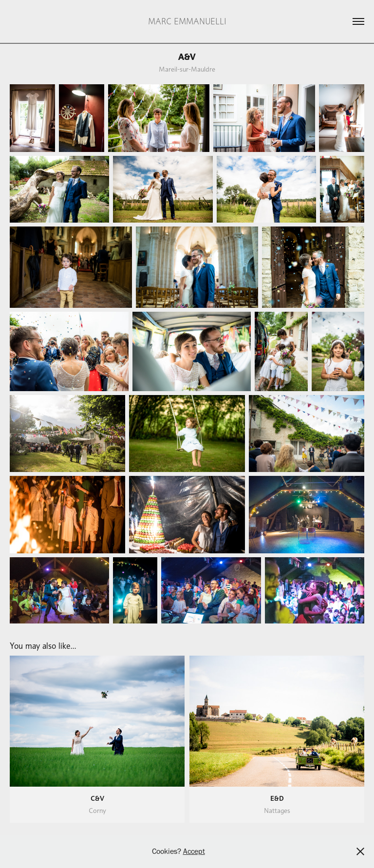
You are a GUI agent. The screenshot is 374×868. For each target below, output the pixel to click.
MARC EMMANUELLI (187, 21)
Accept (194, 851)
